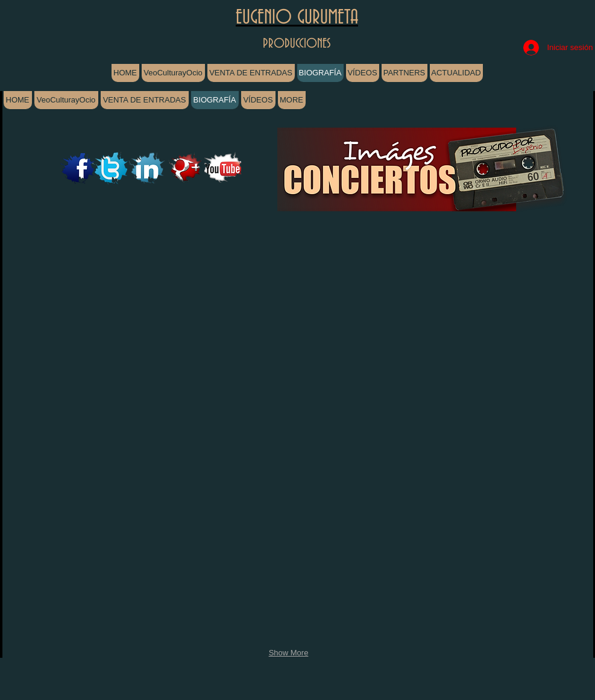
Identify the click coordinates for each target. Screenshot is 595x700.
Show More (289, 653)
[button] (56, 295)
